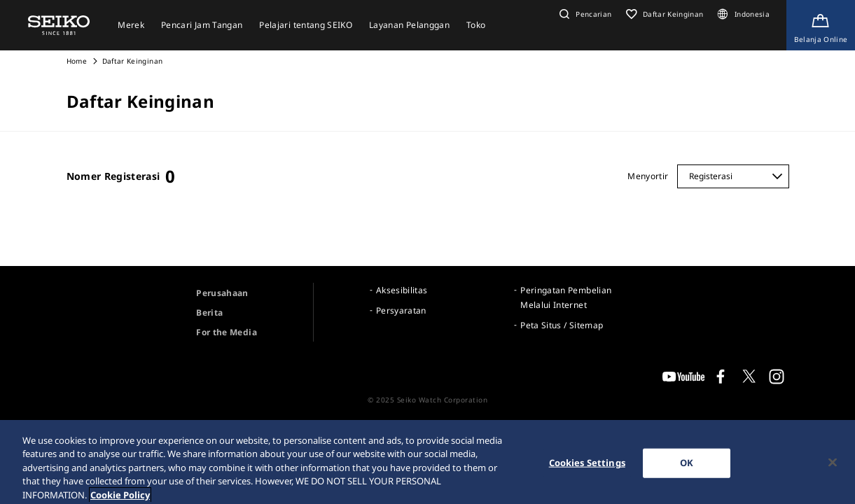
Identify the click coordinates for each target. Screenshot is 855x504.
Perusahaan (222, 293)
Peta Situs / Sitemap (562, 325)
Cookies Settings (587, 467)
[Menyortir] (733, 176)
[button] (584, 14)
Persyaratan (401, 310)
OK (687, 467)
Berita (209, 313)
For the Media (227, 332)
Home (77, 61)
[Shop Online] (821, 25)
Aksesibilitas (402, 290)
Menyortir (648, 176)
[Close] (833, 467)
